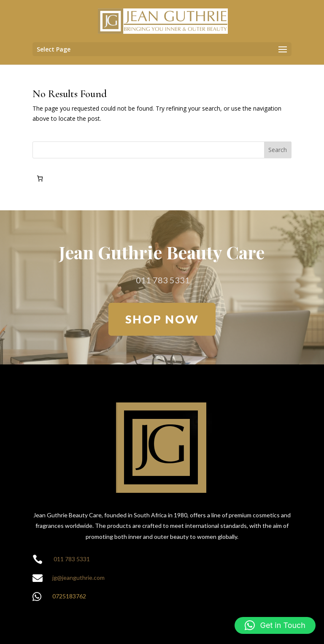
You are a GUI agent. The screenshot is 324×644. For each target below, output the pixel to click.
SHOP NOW (162, 319)
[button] (275, 625)
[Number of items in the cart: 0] (40, 178)
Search (278, 150)
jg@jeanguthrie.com (78, 577)
